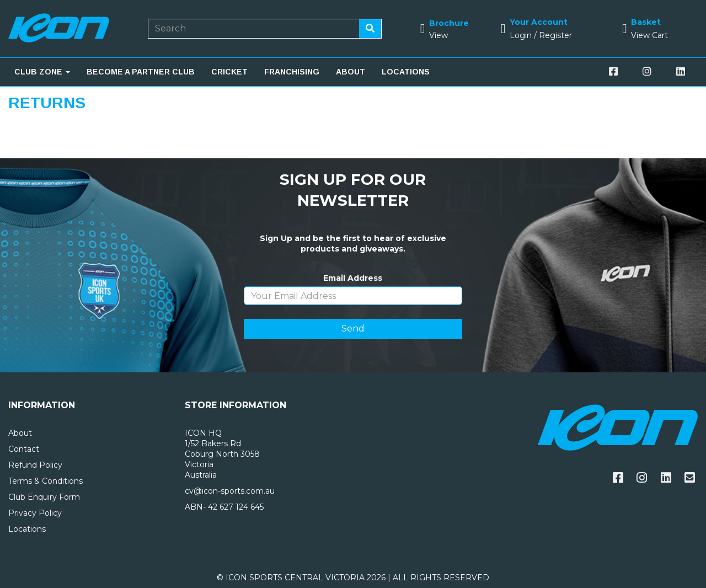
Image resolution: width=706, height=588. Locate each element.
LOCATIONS (406, 72)
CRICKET (229, 72)
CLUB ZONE (42, 72)
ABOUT (351, 72)
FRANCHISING (292, 72)
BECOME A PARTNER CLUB (141, 72)
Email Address (353, 278)
